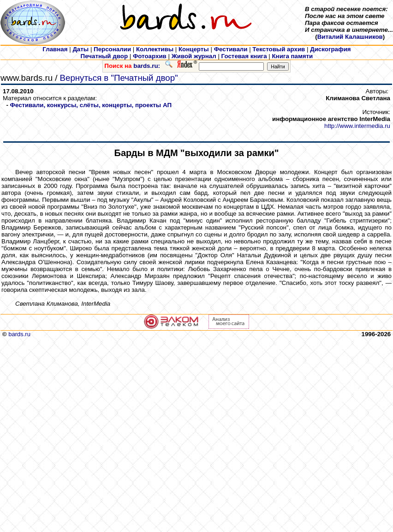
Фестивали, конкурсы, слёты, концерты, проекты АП (91, 105)
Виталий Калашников (350, 37)
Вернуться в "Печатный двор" (119, 78)
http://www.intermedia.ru (357, 126)
